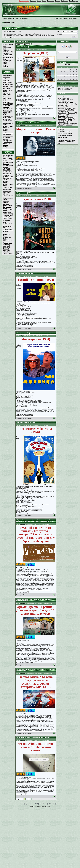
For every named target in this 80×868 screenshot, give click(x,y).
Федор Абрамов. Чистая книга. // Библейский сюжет (8, 118)
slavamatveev (62, 104)
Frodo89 (69, 103)
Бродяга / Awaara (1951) (7, 98)
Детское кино (8, 55)
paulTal (67, 114)
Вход (17, 18)
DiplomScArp (62, 113)
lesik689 (23, 126)
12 (62, 74)
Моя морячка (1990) (24, 333)
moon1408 (61, 103)
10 (76, 72)
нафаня (5, 160)
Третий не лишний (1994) (25, 273)
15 (70, 74)
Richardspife (71, 123)
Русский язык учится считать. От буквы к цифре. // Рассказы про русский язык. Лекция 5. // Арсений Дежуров (8, 140)
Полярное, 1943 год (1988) (8, 85)
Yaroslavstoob (62, 107)
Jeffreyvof (68, 120)
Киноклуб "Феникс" (10, 23)
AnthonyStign (62, 122)
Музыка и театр (8, 52)
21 (67, 77)
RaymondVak (62, 116)
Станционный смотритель (7, 76)
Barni (4, 240)
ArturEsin (71, 110)
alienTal (70, 119)
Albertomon (70, 108)
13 (65, 74)
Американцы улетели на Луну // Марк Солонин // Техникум (8, 215)
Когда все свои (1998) (24, 193)
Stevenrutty (61, 117)
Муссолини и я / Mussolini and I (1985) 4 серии (8, 157)
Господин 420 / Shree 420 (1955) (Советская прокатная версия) (8, 105)
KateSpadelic (62, 111)
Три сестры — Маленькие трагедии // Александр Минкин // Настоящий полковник (7, 247)
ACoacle (60, 125)
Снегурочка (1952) (6, 221)
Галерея (58, 1)
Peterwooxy (69, 125)
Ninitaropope (61, 110)
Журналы (33, 1)
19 (62, 77)
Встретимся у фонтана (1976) (27, 423)
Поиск (44, 1)
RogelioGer (61, 123)
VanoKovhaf (61, 119)
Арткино (6, 50)
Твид (4, 224)
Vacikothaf (70, 117)
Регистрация (23, 18)
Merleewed (71, 113)
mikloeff (5, 187)
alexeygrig (61, 100)
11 (59, 74)
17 (76, 74)
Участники (51, 1)
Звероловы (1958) (6, 82)
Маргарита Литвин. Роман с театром (29, 123)
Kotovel (60, 120)
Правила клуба (24, 1)
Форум (39, 1)
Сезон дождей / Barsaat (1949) (8, 112)
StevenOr (71, 104)
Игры (5, 64)
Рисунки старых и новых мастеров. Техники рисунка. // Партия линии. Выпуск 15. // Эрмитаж (8, 203)
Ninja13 (60, 101)
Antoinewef (61, 108)
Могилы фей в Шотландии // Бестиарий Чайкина (7, 192)
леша (65, 98)
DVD (5, 65)
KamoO (60, 114)
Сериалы (6, 53)
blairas (69, 100)
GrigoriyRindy (62, 106)
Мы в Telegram (73, 1)
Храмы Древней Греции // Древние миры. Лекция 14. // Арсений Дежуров (8, 127)
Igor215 (60, 98)
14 (67, 74)
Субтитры (64, 1)
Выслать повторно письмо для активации (65, 18)
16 (73, 74)
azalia (67, 101)
